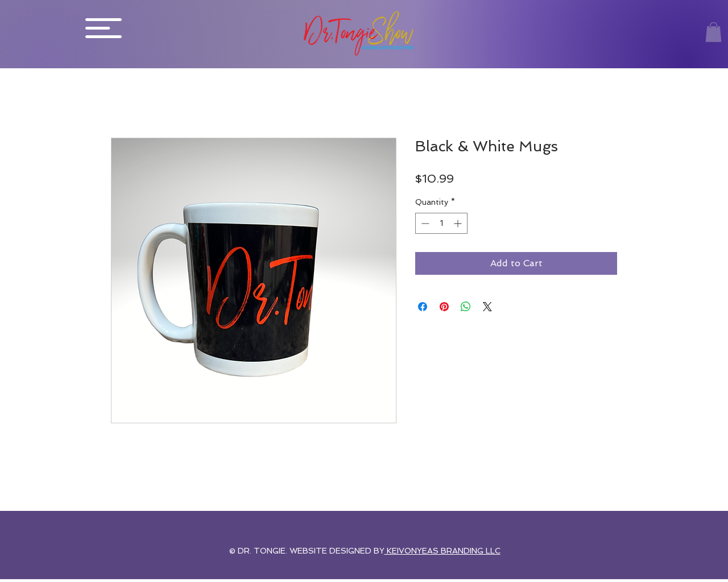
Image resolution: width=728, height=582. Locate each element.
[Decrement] (424, 223)
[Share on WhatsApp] (466, 307)
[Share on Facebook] (423, 307)
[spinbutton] (441, 223)
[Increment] (459, 223)
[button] (104, 28)
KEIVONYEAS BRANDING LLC (442, 551)
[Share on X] (487, 307)
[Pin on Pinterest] (444, 307)
